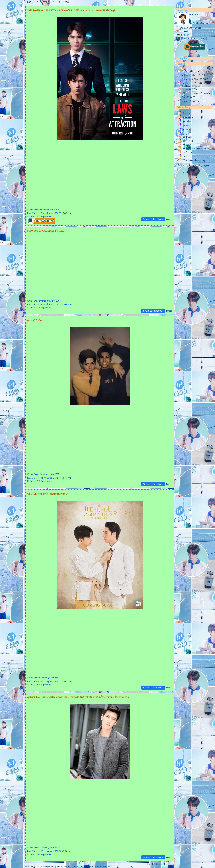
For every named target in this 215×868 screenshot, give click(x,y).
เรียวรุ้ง (186, 114)
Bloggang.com (187, 172)
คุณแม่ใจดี (188, 126)
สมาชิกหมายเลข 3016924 (196, 148)
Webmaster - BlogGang (194, 160)
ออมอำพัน (188, 130)
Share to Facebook (153, 219)
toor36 (186, 134)
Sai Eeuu (187, 137)
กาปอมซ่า (188, 118)
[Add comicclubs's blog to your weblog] (195, 167)
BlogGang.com (86, 867)
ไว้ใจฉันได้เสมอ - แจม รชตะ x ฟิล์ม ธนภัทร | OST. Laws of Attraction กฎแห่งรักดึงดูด (197, 75)
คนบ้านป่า (188, 152)
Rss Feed (183, 31)
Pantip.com (30, 867)
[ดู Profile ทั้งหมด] (199, 23)
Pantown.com (63, 867)
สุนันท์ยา (187, 122)
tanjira (186, 157)
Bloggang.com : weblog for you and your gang (46, 1)
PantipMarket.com (46, 867)
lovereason (188, 141)
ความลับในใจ (190, 89)
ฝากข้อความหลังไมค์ (191, 28)
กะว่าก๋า (187, 144)
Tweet (169, 219)
